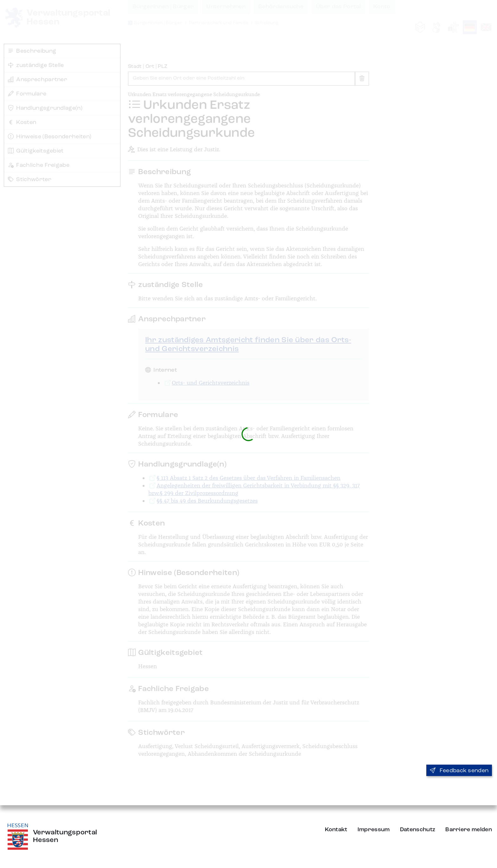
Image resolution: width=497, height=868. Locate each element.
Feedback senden (459, 771)
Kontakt (336, 830)
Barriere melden (469, 830)
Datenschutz (418, 830)
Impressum (374, 830)
